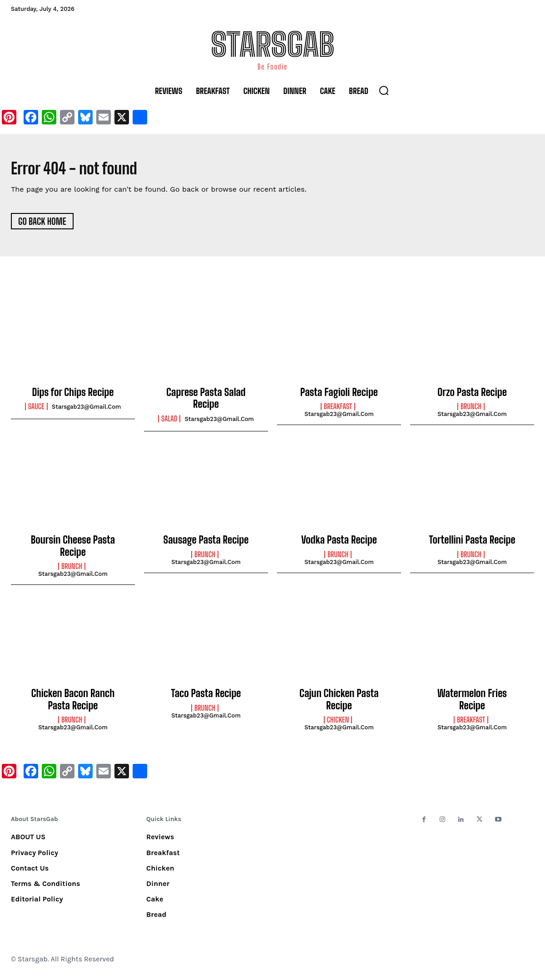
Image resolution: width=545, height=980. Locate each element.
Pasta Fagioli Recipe (339, 396)
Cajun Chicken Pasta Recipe (339, 703)
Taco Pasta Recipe (206, 697)
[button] (384, 90)
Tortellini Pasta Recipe (472, 544)
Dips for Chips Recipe (73, 396)
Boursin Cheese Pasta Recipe (73, 550)
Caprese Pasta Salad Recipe (206, 402)
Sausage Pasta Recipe (206, 544)
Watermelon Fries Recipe (472, 703)
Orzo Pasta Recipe (472, 396)
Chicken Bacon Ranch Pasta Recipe (73, 703)
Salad (169, 422)
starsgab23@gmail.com (87, 411)
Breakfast (338, 411)
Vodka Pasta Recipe (339, 544)
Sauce (36, 411)
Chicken (338, 724)
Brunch (471, 411)
